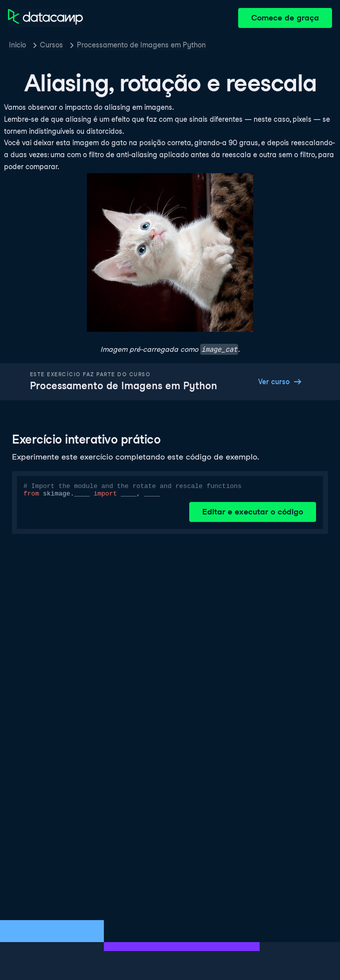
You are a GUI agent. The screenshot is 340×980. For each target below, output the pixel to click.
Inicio (17, 45)
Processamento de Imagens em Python (141, 45)
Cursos (51, 45)
